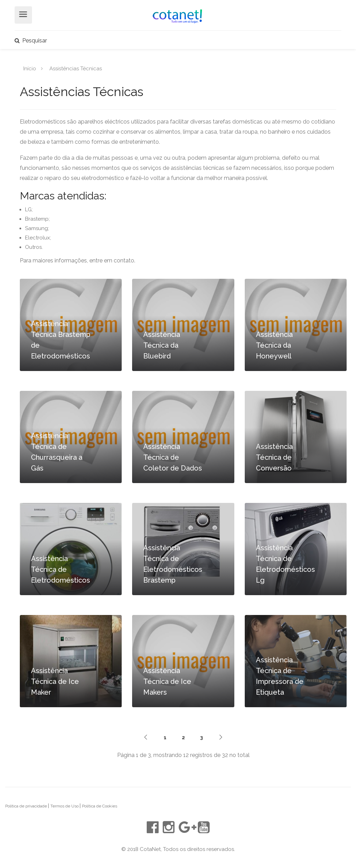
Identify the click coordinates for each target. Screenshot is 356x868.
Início (30, 68)
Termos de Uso (65, 806)
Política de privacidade (27, 806)
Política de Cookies (100, 806)
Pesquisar (31, 41)
